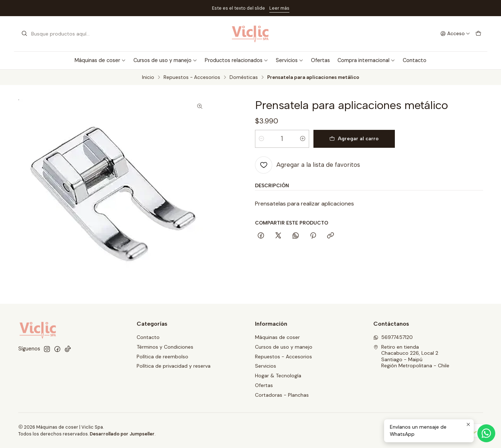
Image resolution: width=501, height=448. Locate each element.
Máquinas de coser (100, 60)
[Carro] (478, 34)
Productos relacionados (237, 60)
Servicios (290, 60)
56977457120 (393, 337)
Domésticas (244, 77)
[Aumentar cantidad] (303, 139)
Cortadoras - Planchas (282, 395)
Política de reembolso (162, 357)
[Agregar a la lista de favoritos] (308, 165)
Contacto (415, 60)
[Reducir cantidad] (261, 139)
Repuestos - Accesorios (192, 77)
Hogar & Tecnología (278, 376)
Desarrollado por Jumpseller (122, 434)
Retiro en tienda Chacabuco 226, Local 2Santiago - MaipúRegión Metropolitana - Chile (411, 356)
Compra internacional (366, 60)
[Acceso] (455, 34)
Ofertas (320, 60)
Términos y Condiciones (165, 347)
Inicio (148, 77)
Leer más (279, 8)
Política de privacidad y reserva (174, 366)
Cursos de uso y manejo (165, 60)
